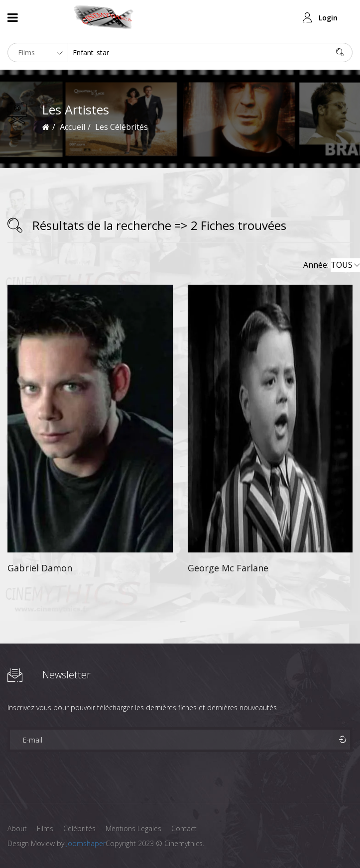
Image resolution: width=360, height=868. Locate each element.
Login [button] (328, 18)
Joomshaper (86, 843)
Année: (332, 265)
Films (45, 828)
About (17, 828)
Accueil (72, 127)
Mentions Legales (133, 828)
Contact (184, 828)
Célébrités (79, 828)
